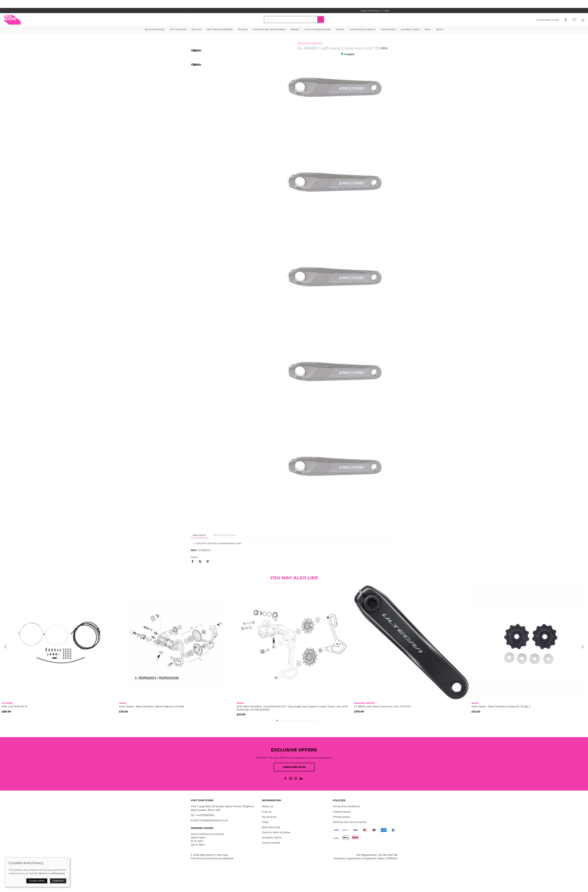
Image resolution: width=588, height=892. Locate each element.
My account (269, 817)
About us (267, 806)
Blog (428, 29)
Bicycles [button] (196, 29)
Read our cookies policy (52, 873)
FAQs (265, 822)
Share (194, 557)
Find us (266, 812)
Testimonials (388, 29)
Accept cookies (37, 881)
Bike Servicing (271, 827)
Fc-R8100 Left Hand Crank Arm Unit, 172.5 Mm (383, 706)
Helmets (243, 29)
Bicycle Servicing (155, 29)
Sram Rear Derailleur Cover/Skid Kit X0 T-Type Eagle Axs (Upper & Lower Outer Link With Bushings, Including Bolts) (292, 708)
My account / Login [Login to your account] (548, 20)
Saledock (228, 858)
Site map (222, 855)
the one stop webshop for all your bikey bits (294, 11)
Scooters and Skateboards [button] (269, 29)
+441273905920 (205, 815)
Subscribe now (294, 767)
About (440, 29)
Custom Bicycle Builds (362, 29)
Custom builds (271, 843)
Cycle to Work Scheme (318, 29)
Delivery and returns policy (350, 822)
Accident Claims (410, 29)
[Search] (294, 19)
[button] (574, 20)
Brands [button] (295, 29)
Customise (58, 881)
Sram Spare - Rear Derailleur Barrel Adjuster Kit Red (152, 706)
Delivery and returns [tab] (225, 535)
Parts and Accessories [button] (220, 29)
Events (340, 29)
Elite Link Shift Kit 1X (14, 706)
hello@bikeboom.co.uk (213, 820)
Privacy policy (341, 817)
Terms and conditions (346, 806)
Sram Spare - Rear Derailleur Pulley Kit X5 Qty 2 (501, 706)
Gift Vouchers (178, 29)
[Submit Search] (321, 19)
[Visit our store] (566, 20)
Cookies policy (342, 812)
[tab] (273, 721)
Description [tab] (199, 535)
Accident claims (272, 838)
